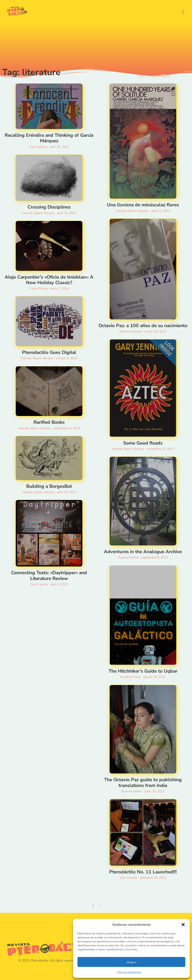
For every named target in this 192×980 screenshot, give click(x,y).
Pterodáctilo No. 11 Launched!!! (143, 872)
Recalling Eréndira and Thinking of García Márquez (49, 138)
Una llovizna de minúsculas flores (143, 205)
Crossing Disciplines (49, 207)
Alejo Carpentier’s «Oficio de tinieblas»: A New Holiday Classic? (49, 280)
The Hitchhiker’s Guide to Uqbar (143, 671)
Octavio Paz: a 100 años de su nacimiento (143, 326)
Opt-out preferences (129, 972)
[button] (183, 925)
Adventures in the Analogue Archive (143, 552)
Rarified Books (49, 422)
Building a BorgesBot (49, 486)
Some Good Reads (143, 443)
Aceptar (131, 962)
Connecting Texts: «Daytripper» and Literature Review (49, 575)
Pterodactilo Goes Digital (49, 352)
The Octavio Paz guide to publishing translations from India (143, 782)
